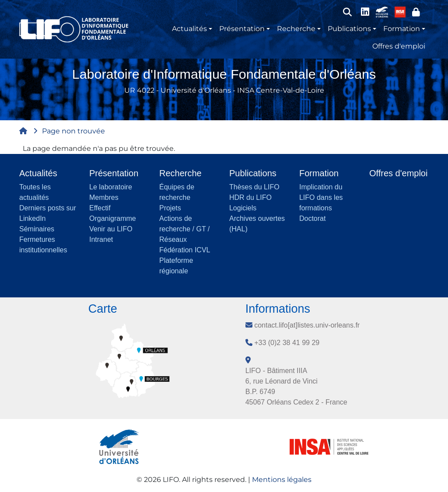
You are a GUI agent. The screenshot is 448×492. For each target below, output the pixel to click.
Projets (170, 208)
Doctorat (312, 218)
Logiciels (243, 208)
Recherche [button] (296, 29)
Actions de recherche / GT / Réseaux (184, 229)
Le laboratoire (111, 187)
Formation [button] (402, 29)
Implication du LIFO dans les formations (321, 197)
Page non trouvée (73, 131)
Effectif (100, 208)
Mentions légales (282, 480)
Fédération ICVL (185, 250)
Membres (104, 197)
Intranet (101, 239)
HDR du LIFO (250, 197)
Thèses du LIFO (254, 187)
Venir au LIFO (111, 229)
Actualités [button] (189, 29)
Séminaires (37, 229)
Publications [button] (349, 29)
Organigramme (113, 218)
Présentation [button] (242, 29)
